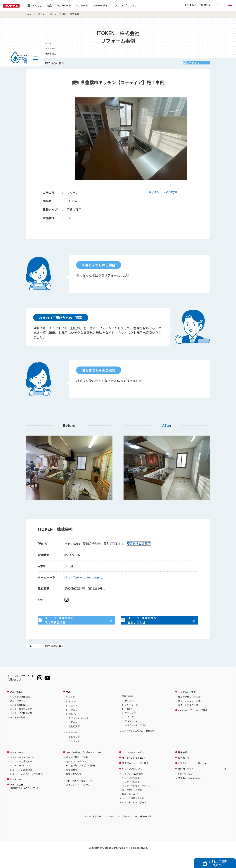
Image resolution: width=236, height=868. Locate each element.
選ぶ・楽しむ (46, 5)
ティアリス (130, 713)
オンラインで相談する (21, 774)
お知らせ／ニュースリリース (192, 776)
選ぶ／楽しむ (17, 705)
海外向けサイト (186, 782)
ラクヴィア (74, 754)
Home (29, 14)
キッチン (70, 710)
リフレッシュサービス (133, 765)
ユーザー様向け (113, 5)
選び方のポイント (19, 714)
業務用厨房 (74, 739)
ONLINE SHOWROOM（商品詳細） (139, 744)
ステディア (74, 719)
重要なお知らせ (74, 787)
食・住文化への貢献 (132, 803)
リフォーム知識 (18, 730)
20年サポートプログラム (78, 797)
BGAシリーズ (131, 734)
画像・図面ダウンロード (190, 718)
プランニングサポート (189, 705)
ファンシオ (130, 726)
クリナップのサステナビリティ (137, 799)
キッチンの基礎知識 (20, 710)
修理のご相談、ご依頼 (77, 770)
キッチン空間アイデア (21, 722)
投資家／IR (184, 771)
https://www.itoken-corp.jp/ (84, 582)
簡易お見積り (190, 710)
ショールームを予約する (22, 770)
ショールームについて (21, 778)
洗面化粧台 (128, 709)
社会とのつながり (131, 807)
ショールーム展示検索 (21, 783)
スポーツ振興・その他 (133, 811)
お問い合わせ (79, 793)
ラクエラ (73, 723)
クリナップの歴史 (131, 795)
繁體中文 (206, 5)
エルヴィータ (131, 718)
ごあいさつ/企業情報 (132, 786)
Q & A (77, 774)
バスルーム (72, 745)
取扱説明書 (72, 783)
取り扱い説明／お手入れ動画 (80, 778)
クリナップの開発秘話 (21, 726)
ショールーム (76, 5)
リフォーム (94, 5)
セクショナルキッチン (80, 731)
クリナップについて (137, 5)
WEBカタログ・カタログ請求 (193, 723)
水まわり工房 (45, 14)
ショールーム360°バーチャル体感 (26, 787)
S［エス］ (130, 722)
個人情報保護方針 (143, 829)
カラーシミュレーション (190, 714)
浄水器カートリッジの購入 (135, 776)
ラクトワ (129, 730)
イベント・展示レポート (134, 815)
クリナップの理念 (131, 791)
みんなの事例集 (18, 718)
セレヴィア (74, 750)
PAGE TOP (118, 847)
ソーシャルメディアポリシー (118, 829)
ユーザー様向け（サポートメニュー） (85, 765)
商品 (68, 705)
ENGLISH (190, 5)
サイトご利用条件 (93, 829)
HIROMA (73, 735)
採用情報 (183, 765)
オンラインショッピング (134, 771)
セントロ (73, 715)
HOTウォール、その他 (136, 738)
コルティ (73, 727)
